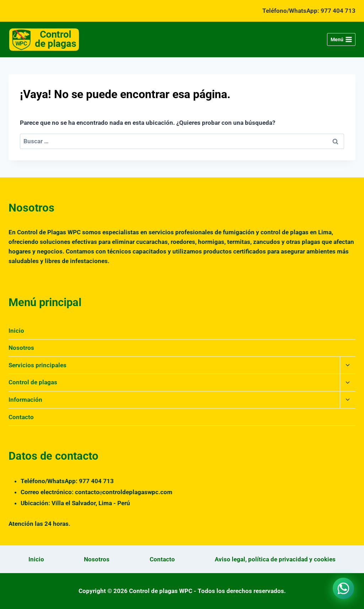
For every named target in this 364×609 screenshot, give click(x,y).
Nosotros (21, 348)
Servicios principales (38, 365)
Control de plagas (33, 382)
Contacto (21, 417)
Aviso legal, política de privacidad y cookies (275, 559)
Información (25, 400)
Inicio (16, 331)
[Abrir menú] (341, 39)
